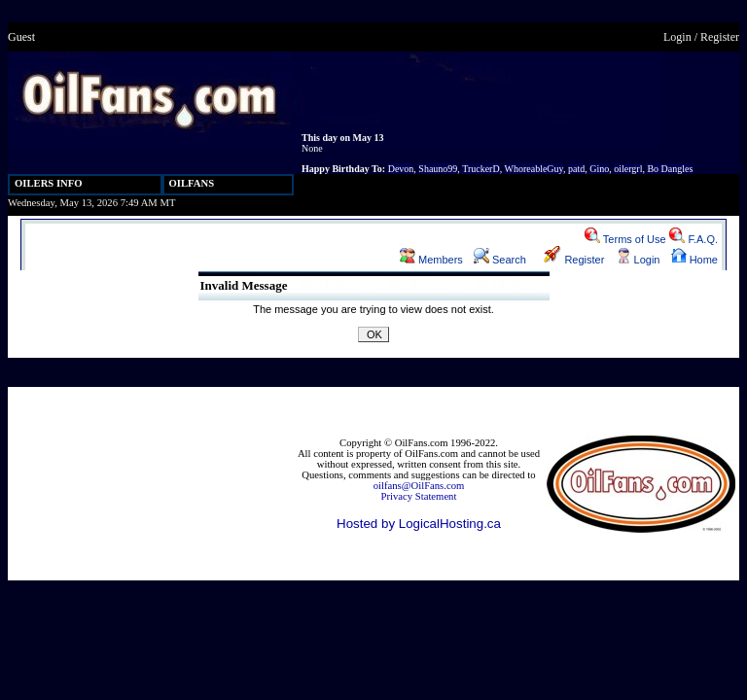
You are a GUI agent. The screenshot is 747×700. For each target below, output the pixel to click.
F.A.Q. (694, 239)
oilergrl (628, 169)
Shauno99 (438, 169)
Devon (401, 169)
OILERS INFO (49, 183)
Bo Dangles (670, 169)
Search (500, 260)
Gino (599, 169)
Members (431, 260)
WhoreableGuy (534, 169)
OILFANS (192, 183)
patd (576, 169)
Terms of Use (625, 239)
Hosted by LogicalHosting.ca (419, 524)
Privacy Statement (419, 496)
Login (677, 37)
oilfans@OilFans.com (419, 486)
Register (720, 37)
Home (694, 260)
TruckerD (481, 169)
